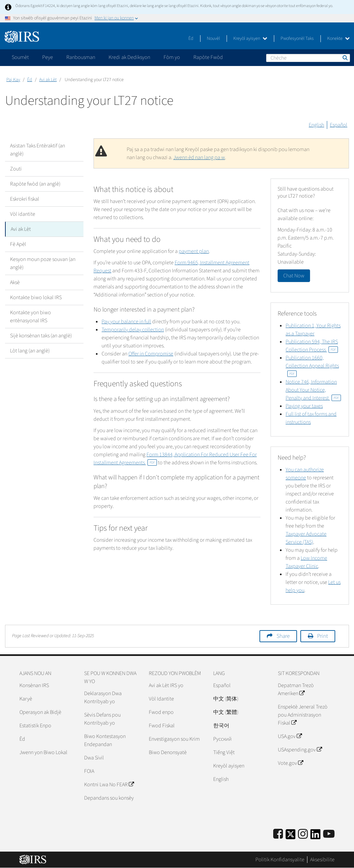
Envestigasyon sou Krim (174, 739)
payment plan (194, 251)
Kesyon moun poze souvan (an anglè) (43, 263)
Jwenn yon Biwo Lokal (43, 752)
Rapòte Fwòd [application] (208, 57)
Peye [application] (48, 57)
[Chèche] (308, 58)
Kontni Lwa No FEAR (109, 785)
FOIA (89, 771)
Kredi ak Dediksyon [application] (129, 57)
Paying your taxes (304, 406)
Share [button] (283, 636)
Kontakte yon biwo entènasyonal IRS (31, 317)
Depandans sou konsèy (109, 798)
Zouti (16, 169)
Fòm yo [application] (172, 57)
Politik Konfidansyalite (280, 860)
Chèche (345, 58)
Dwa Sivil (94, 758)
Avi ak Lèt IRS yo (166, 685)
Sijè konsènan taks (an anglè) (41, 336)
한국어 (221, 726)
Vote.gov (290, 763)
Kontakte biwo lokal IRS (36, 297)
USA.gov (290, 736)
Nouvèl (213, 39)
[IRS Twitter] (291, 836)
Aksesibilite (322, 860)
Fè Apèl (18, 244)
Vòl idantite (23, 214)
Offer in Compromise (151, 354)
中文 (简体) (226, 699)
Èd (191, 39)
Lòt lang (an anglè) (30, 351)
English (316, 125)
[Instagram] (303, 834)
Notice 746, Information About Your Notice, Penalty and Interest (313, 390)
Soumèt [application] (20, 57)
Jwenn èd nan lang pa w (199, 157)
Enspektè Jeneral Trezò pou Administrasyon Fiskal (303, 715)
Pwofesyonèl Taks (297, 39)
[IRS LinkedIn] (315, 836)
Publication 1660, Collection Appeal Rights (312, 365)
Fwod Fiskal (162, 726)
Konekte (338, 39)
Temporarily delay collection (133, 330)
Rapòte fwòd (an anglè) (35, 184)
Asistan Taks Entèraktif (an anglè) (38, 150)
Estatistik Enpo (35, 726)
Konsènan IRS (34, 685)
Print (322, 636)
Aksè (15, 282)
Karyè (26, 699)
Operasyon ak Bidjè (40, 712)
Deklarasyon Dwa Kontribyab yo (103, 697)
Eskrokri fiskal (25, 199)
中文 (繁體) (226, 712)
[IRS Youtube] (329, 834)
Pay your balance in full (126, 322)
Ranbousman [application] (81, 57)
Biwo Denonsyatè (168, 752)
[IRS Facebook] (278, 834)
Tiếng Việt (224, 752)
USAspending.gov (300, 750)
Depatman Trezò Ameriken (296, 689)
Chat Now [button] (294, 276)
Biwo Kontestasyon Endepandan (105, 740)
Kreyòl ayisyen (250, 39)
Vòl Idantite (161, 699)
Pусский (222, 739)
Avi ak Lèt (48, 80)
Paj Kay (13, 80)
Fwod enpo (161, 712)
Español (339, 125)
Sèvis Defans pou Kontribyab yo (102, 719)
